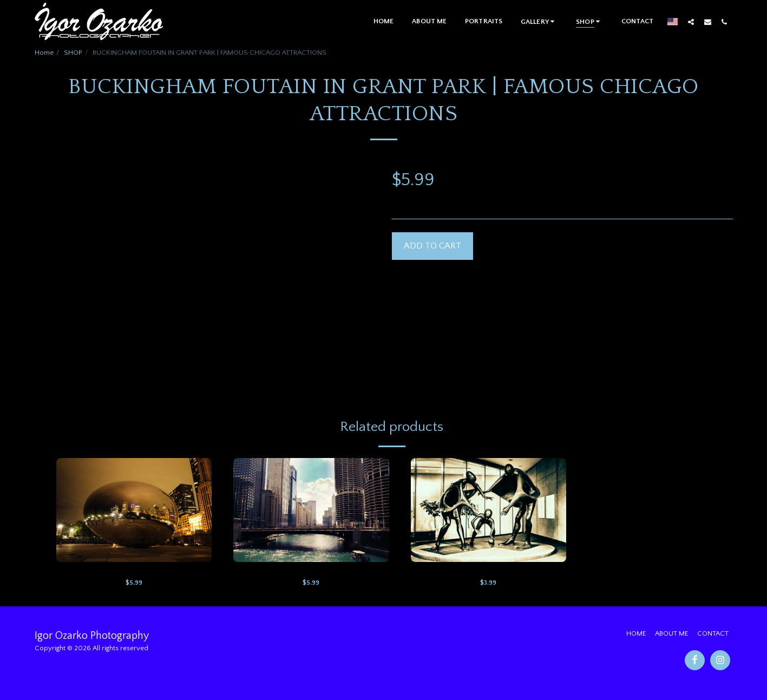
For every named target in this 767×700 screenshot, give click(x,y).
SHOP (73, 53)
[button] (539, 21)
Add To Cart (432, 246)
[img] (134, 510)
